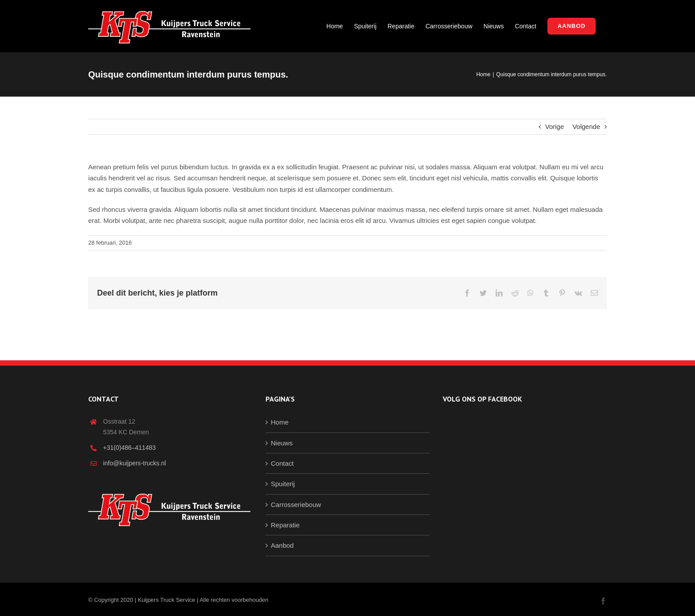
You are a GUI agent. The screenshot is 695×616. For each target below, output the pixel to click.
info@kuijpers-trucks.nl (135, 463)
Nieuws (282, 443)
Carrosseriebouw (296, 505)
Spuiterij (283, 484)
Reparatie (285, 525)
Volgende (586, 127)
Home (280, 422)
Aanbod (282, 545)
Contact (282, 463)
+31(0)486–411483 (130, 448)
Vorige (555, 127)
